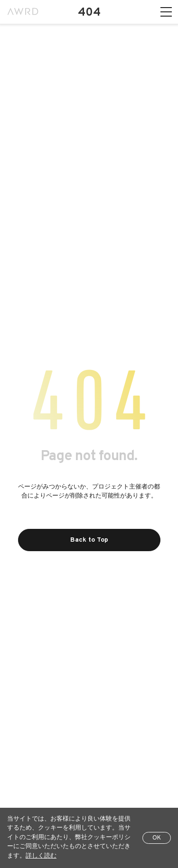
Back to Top (89, 540)
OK (157, 838)
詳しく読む (41, 856)
